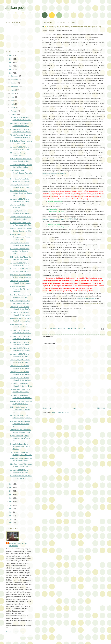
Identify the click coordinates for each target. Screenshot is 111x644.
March (13, 108)
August (13, 90)
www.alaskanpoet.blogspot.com (87, 298)
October (14, 83)
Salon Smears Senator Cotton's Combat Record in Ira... (21, 173)
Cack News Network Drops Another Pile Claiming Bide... (20, 251)
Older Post (101, 408)
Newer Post (47, 408)
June (13, 97)
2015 (11, 502)
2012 (11, 512)
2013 (11, 509)
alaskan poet (15, 7)
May (12, 101)
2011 (11, 516)
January (14, 115)
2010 (11, 519)
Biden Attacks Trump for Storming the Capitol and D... (20, 409)
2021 (11, 73)
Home (74, 408)
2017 (11, 495)
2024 (11, 63)
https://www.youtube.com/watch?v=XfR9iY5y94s (60, 219)
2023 (11, 66)
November (15, 79)
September (15, 86)
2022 (11, 70)
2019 (11, 488)
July (12, 93)
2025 (11, 59)
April (13, 104)
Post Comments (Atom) (61, 412)
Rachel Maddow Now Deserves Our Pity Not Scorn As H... (19, 289)
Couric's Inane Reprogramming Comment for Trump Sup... (21, 237)
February (14, 111)
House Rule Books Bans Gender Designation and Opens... (20, 446)
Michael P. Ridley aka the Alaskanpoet (18, 544)
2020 (11, 484)
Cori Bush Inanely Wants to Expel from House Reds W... (20, 424)
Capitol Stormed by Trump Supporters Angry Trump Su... (20, 438)
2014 (11, 505)
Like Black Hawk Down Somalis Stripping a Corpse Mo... (21, 193)
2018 (11, 491)
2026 (11, 56)
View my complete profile (15, 632)
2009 (11, 523)
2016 (11, 498)
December (15, 76)
